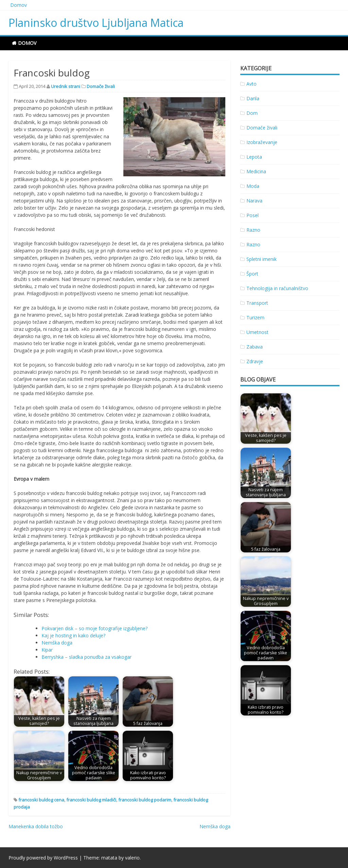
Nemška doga (57, 643)
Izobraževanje (262, 142)
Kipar (47, 650)
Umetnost (257, 332)
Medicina (256, 171)
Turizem (255, 317)
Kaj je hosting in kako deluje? (73, 635)
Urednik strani (66, 86)
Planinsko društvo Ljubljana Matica (96, 23)
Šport (252, 274)
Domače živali (101, 86)
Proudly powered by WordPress (43, 858)
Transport (257, 303)
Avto (251, 84)
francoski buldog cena (41, 800)
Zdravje (255, 361)
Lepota (254, 157)
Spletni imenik (262, 259)
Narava (254, 201)
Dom (252, 113)
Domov (19, 5)
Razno (253, 230)
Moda (253, 186)
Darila (253, 98)
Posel (253, 215)
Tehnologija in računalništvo (277, 288)
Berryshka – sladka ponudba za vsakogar (86, 657)
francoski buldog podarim (145, 800)
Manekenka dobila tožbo (36, 826)
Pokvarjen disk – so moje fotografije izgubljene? (94, 628)
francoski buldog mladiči (91, 800)
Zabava (255, 347)
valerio (132, 858)
